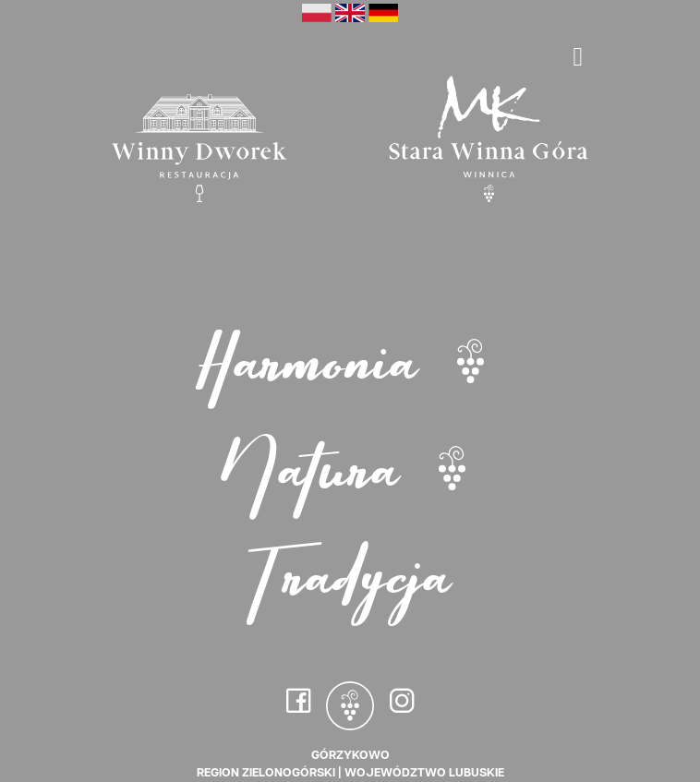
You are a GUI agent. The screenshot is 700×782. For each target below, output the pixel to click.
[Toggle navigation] (578, 56)
